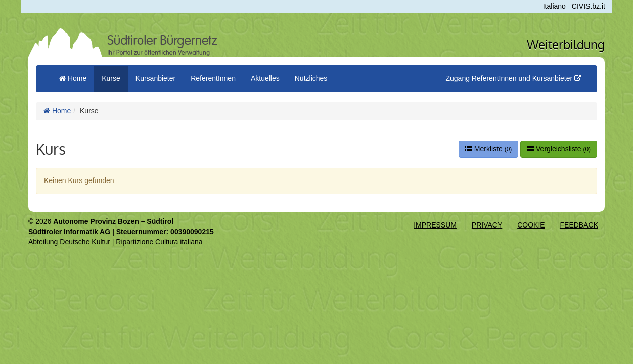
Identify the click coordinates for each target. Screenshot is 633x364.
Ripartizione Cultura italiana (159, 242)
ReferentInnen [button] (213, 78)
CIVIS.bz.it (589, 6)
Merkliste (488, 149)
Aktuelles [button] (265, 78)
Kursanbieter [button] (155, 78)
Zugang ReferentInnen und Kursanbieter (513, 78)
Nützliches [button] (311, 78)
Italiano (554, 6)
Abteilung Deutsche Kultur (69, 242)
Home (57, 111)
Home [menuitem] (73, 78)
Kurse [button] (111, 78)
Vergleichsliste (559, 149)
